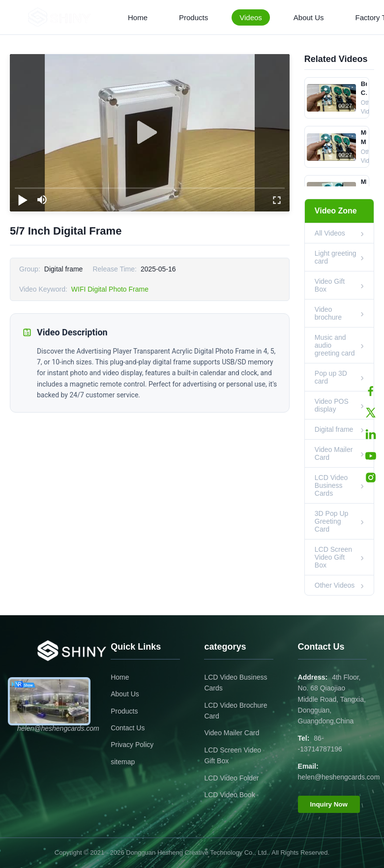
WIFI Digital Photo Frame (110, 289)
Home (138, 17)
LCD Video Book (229, 795)
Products (193, 17)
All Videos (330, 233)
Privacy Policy (132, 745)
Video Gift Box (330, 285)
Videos (251, 17)
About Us (309, 17)
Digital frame (334, 429)
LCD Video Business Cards (331, 485)
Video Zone (336, 211)
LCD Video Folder (231, 778)
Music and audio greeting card (335, 345)
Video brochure (328, 313)
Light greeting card (336, 257)
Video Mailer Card (334, 453)
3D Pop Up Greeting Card (331, 521)
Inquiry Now (329, 804)
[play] (149, 133)
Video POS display (332, 405)
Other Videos (335, 585)
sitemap (123, 762)
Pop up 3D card (331, 377)
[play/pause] (23, 200)
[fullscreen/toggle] (277, 200)
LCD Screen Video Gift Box (333, 557)
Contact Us (128, 728)
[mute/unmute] (42, 200)
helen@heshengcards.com (339, 777)
